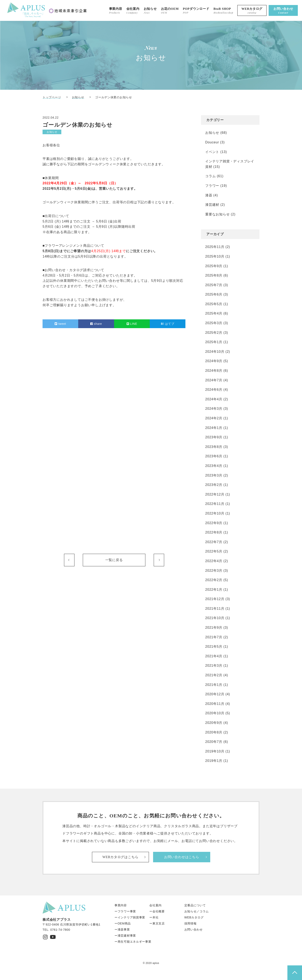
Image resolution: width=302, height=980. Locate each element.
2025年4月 (214, 313)
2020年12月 (215, 694)
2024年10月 (215, 352)
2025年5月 (214, 304)
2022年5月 (214, 551)
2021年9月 (214, 628)
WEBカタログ (194, 917)
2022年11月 (215, 504)
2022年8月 (214, 532)
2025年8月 (214, 275)
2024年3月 (214, 409)
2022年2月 (214, 580)
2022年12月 (215, 494)
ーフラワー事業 (125, 911)
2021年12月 (215, 599)
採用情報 (191, 923)
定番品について (195, 905)
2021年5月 (214, 647)
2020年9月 (214, 723)
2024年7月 (214, 380)
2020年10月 (215, 713)
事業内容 (121, 905)
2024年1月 (214, 428)
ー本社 (154, 917)
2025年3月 (214, 323)
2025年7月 (214, 285)
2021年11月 (215, 609)
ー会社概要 (157, 911)
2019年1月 (214, 761)
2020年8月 (214, 732)
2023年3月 (214, 475)
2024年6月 (214, 390)
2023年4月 (214, 466)
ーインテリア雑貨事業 (130, 917)
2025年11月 (215, 247)
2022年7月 (214, 542)
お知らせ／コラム (197, 911)
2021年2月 (214, 675)
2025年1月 (214, 342)
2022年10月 (215, 513)
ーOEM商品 (123, 923)
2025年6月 (214, 294)
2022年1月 (214, 590)
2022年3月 (214, 571)
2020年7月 (214, 742)
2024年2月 (214, 418)
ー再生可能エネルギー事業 (133, 942)
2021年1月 (214, 685)
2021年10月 (215, 618)
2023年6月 (214, 456)
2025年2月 (214, 333)
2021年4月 (214, 656)
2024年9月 (214, 361)
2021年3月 (214, 666)
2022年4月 (214, 561)
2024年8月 (214, 371)
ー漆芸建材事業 (125, 936)
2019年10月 (215, 751)
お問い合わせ (194, 929)
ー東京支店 (157, 923)
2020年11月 (215, 704)
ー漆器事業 (122, 929)
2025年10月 (215, 256)
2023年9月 (214, 437)
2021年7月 (214, 637)
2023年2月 (214, 485)
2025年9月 (214, 266)
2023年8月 (214, 447)
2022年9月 (214, 523)
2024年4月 (214, 399)
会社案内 (155, 905)
